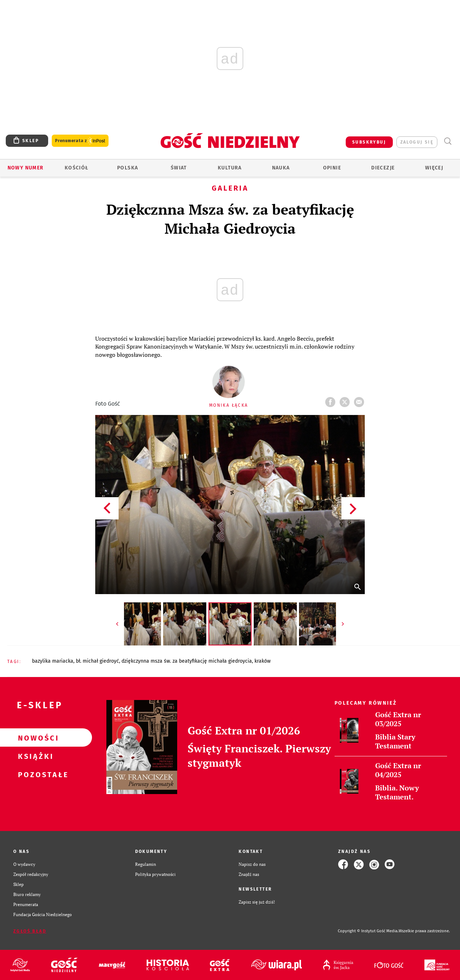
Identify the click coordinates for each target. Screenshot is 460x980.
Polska (128, 168)
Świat (179, 168)
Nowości (34, 738)
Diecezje (383, 168)
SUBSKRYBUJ (369, 142)
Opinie (332, 168)
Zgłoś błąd (30, 931)
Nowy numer (26, 168)
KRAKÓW (263, 661)
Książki (34, 756)
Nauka (281, 168)
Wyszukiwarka (448, 141)
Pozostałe (34, 774)
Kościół (77, 168)
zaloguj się (417, 142)
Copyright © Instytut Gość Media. (368, 931)
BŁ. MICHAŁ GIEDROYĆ (97, 661)
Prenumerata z (80, 141)
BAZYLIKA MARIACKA (53, 661)
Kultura (230, 168)
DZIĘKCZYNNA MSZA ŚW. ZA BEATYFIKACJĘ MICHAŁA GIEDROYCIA (187, 661)
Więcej (434, 168)
